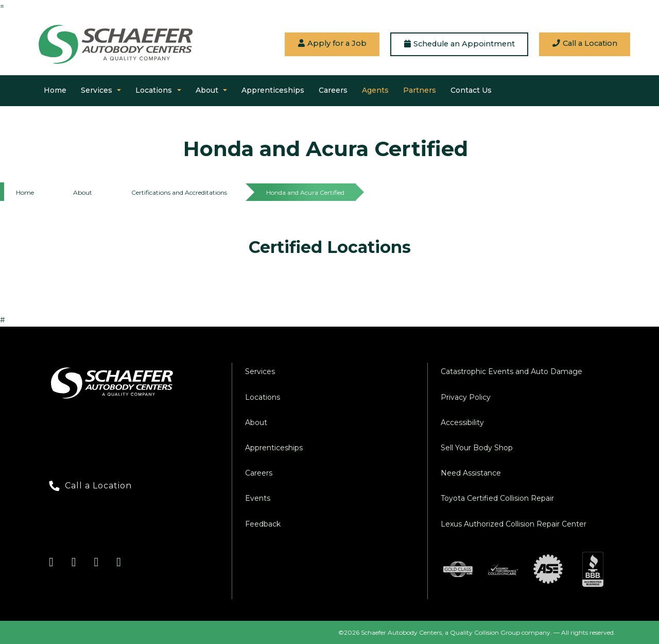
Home (55, 90)
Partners (420, 90)
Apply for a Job (332, 43)
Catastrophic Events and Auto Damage (511, 371)
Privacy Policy (466, 397)
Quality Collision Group (485, 632)
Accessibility (462, 422)
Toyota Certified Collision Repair (497, 498)
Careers (333, 90)
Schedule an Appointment (459, 44)
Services (97, 90)
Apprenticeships (273, 90)
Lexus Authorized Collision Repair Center (514, 524)
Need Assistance (471, 473)
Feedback (263, 524)
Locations (154, 90)
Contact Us (471, 90)
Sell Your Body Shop (477, 448)
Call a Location (585, 43)
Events (258, 498)
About (207, 90)
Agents (375, 90)
